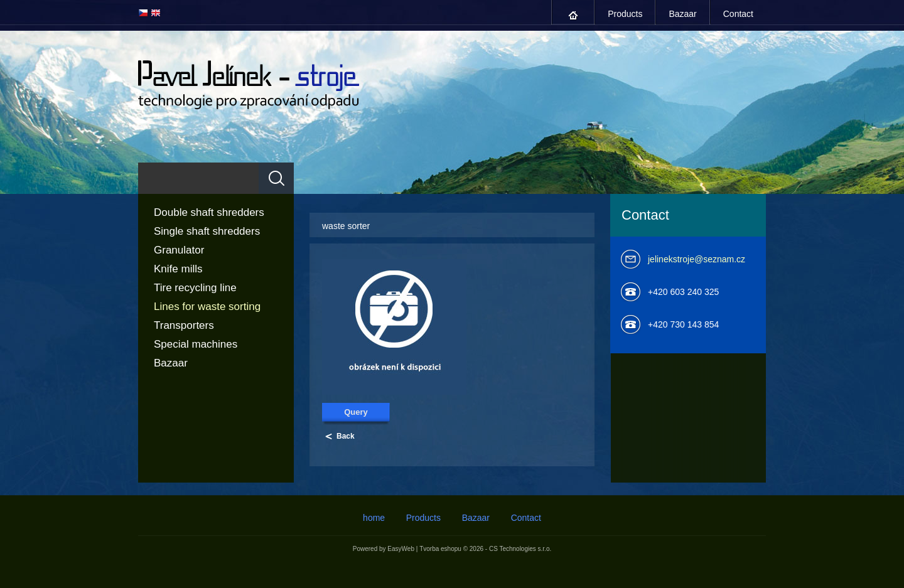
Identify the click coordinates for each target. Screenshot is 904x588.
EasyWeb (401, 549)
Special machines (196, 344)
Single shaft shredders (207, 231)
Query (356, 412)
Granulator (179, 250)
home (573, 15)
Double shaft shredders (209, 212)
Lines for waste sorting (207, 307)
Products (625, 14)
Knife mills (178, 269)
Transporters (184, 325)
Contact (738, 14)
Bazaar (682, 14)
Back (346, 436)
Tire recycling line (195, 288)
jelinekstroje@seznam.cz (697, 259)
